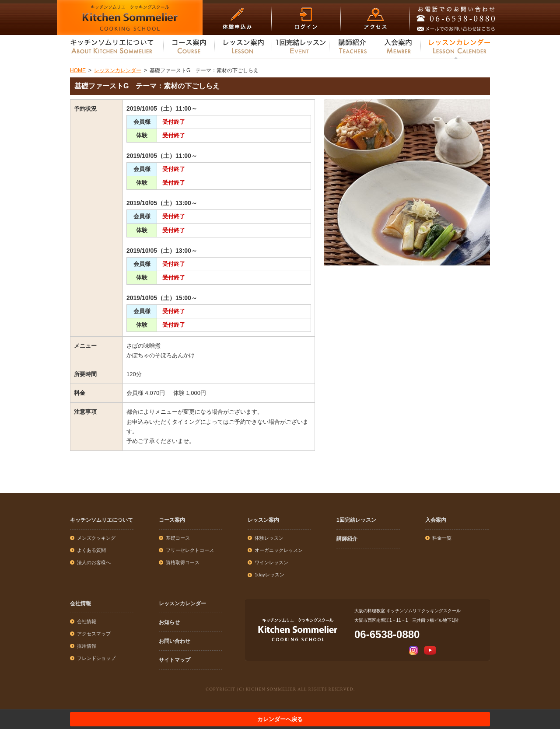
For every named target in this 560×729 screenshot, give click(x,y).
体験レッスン (269, 538)
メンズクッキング (96, 538)
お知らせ (169, 622)
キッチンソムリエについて (101, 520)
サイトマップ (175, 660)
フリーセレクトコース (190, 550)
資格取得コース (183, 562)
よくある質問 (91, 550)
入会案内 (436, 520)
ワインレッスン (271, 562)
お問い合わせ (175, 641)
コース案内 (172, 520)
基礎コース (178, 538)
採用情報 (87, 646)
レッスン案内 (263, 520)
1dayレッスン (269, 575)
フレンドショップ (96, 658)
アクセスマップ (94, 634)
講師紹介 (347, 539)
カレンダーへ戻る (280, 719)
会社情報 (80, 603)
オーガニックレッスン (279, 550)
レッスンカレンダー (182, 603)
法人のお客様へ (94, 562)
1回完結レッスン (356, 520)
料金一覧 (442, 538)
